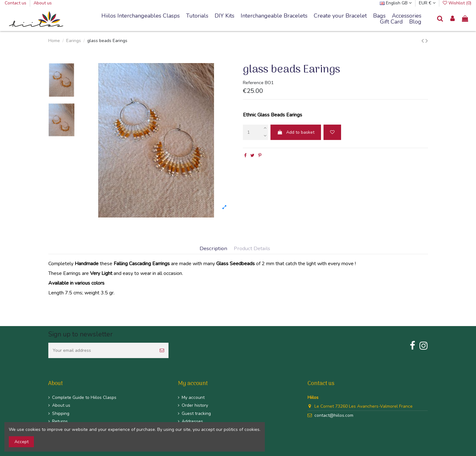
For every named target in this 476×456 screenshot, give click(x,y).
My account (193, 397)
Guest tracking (196, 413)
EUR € (427, 3)
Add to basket (296, 132)
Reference (253, 83)
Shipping (61, 413)
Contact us (16, 3)
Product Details (252, 249)
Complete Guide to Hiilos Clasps (84, 397)
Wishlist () (457, 3)
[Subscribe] (162, 350)
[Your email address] (102, 350)
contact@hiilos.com (334, 415)
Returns (60, 421)
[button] (274, 16)
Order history (195, 405)
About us (43, 3)
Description (213, 249)
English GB (396, 3)
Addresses (192, 421)
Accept (21, 442)
